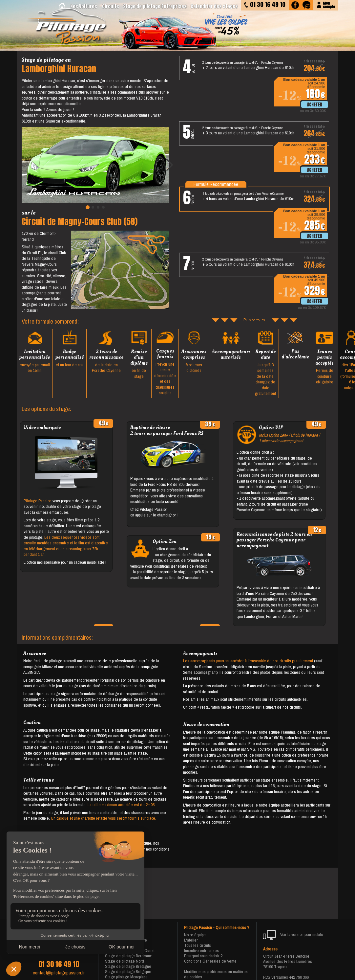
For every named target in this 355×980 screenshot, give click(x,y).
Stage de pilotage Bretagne (128, 966)
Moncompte (329, 4)
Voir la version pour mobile (293, 935)
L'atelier (191, 940)
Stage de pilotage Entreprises (155, 6)
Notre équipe (195, 935)
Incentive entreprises (201, 951)
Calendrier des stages (214, 6)
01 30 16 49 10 (59, 964)
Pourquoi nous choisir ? (203, 956)
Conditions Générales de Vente (210, 961)
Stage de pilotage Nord (125, 961)
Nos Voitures (84, 6)
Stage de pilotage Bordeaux (128, 956)
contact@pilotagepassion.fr (59, 973)
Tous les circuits (198, 945)
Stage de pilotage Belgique (128, 972)
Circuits (111, 6)
